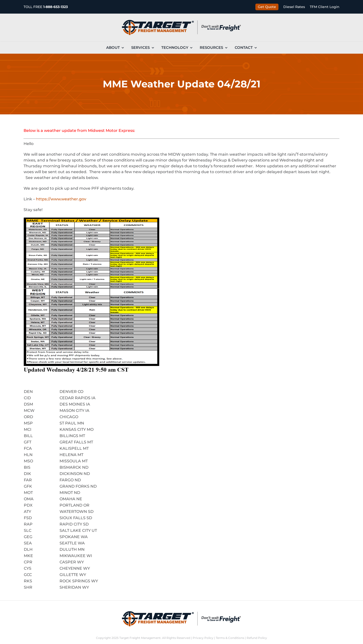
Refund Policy (257, 638)
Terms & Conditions (230, 638)
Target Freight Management (140, 638)
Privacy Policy (203, 638)
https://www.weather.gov (61, 199)
